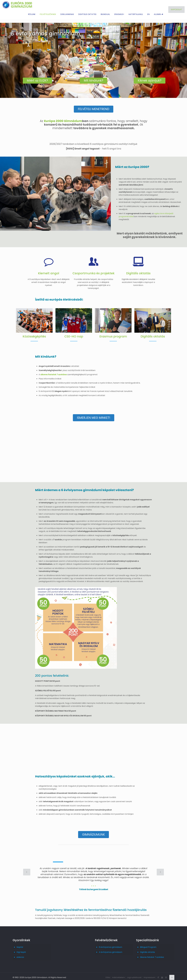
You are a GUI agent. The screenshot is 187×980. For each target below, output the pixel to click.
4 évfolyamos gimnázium (111, 949)
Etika (108, 974)
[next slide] (160, 869)
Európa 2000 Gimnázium (63, 120)
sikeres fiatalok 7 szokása (54, 373)
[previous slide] (27, 869)
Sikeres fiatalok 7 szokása (152, 954)
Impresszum (149, 974)
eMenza (20, 954)
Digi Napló (21, 949)
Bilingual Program (148, 944)
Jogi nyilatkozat (134, 974)
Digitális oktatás (147, 949)
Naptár (20, 944)
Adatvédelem (118, 974)
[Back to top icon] (172, 974)
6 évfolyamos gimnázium (110, 944)
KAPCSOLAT (176, 9)
